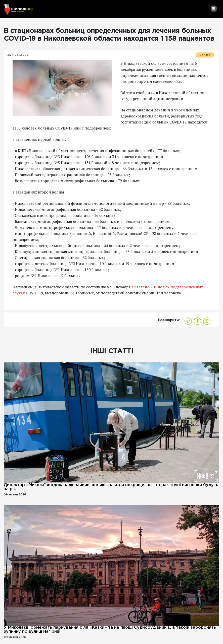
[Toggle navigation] (214, 9)
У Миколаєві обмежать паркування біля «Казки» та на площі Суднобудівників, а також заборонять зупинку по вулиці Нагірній (110, 630)
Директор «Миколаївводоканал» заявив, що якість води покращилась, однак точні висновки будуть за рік (111, 487)
